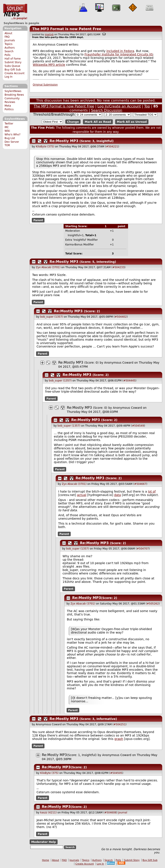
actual (82, 495)
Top (147, 106)
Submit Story (13, 62)
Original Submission (45, 85)
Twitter (9, 124)
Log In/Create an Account (119, 106)
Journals (10, 40)
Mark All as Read (98, 122)
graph (119, 739)
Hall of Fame (13, 59)
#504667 (140, 484)
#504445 (129, 381)
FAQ (7, 37)
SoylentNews (15, 12)
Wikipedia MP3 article (49, 65)
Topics (8, 44)
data (118, 495)
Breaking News (14, 95)
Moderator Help (44, 842)
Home (45, 860)
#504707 (143, 549)
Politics (9, 109)
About (8, 33)
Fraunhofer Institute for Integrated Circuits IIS (119, 54)
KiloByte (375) (45, 147)
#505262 (153, 604)
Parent (38, 220)
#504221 (112, 147)
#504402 (121, 317)
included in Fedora (120, 51)
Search (9, 51)
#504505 (116, 773)
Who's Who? (12, 135)
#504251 (119, 724)
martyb (49, 34)
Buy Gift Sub (13, 70)
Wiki (7, 131)
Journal (123, 813)
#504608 (110, 813)
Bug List (10, 138)
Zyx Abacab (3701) (48, 267)
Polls (7, 55)
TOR (7, 145)
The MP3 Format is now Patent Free (67, 29)
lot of (152, 491)
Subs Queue (12, 66)
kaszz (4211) (48, 813)
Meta (8, 106)
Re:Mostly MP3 (64, 141)
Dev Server (12, 142)
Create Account (15, 73)
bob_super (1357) (52, 317)
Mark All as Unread (132, 122)
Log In (8, 77)
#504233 (118, 267)
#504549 (138, 426)
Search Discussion (107, 110)
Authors (10, 48)
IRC (7, 127)
